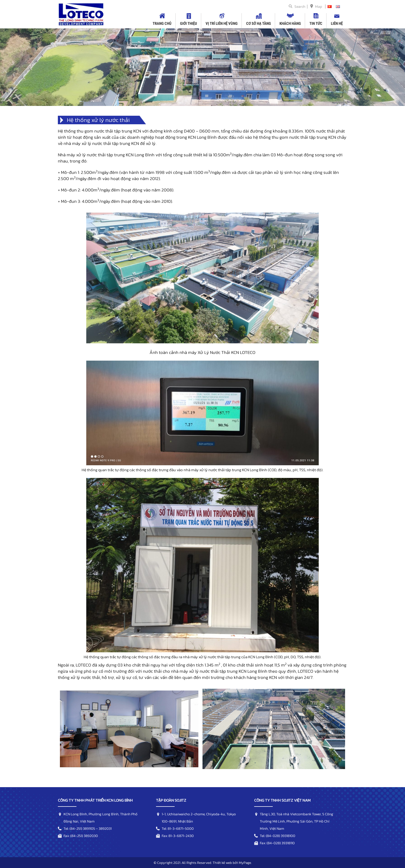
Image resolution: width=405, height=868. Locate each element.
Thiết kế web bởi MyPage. (232, 863)
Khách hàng (290, 24)
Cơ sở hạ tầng (259, 24)
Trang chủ (162, 24)
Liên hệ (337, 24)
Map (319, 7)
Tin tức (316, 24)
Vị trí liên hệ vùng (222, 24)
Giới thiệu (189, 24)
